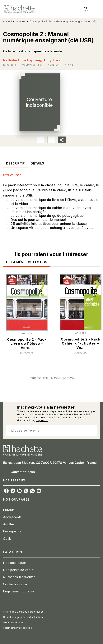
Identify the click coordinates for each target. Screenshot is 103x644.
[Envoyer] (92, 431)
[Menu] (91, 9)
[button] (32, 65)
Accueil (7, 21)
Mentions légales (13, 622)
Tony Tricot (53, 60)
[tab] (15, 163)
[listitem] (6, 491)
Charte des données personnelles (23, 612)
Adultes (21, 21)
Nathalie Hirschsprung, (23, 60)
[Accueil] (19, 9)
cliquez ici (42, 420)
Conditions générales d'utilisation (23, 617)
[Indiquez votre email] (47, 431)
